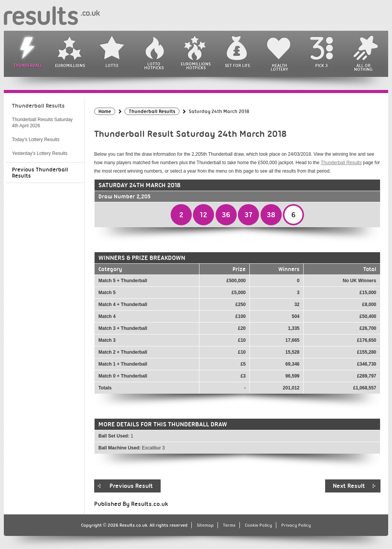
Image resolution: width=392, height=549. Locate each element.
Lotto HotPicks (154, 66)
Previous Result (131, 486)
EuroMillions (70, 65)
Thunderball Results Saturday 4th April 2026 (42, 123)
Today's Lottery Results (36, 140)
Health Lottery (279, 67)
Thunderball (28, 65)
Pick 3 (321, 65)
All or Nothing (363, 67)
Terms (229, 525)
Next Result (349, 486)
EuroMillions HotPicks (196, 66)
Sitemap (205, 525)
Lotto (112, 65)
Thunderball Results (341, 163)
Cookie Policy (258, 525)
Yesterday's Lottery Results (40, 153)
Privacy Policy (296, 525)
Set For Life (238, 65)
